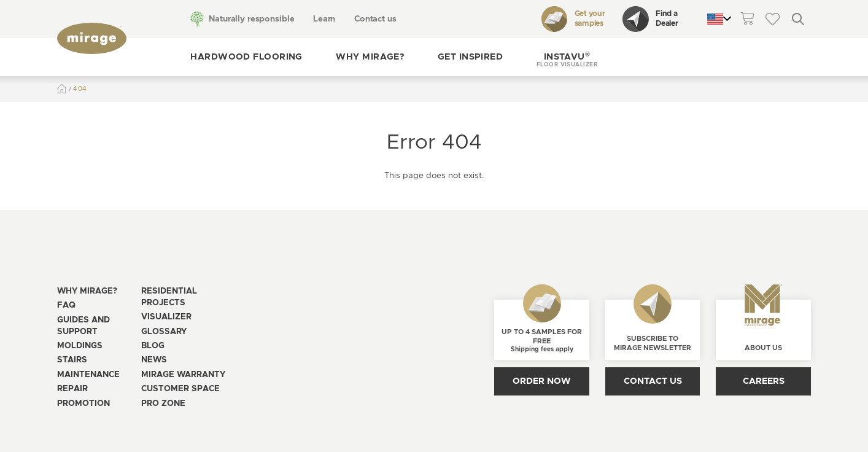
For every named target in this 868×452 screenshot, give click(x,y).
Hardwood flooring (246, 57)
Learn (324, 19)
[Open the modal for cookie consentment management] (307, 414)
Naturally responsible (251, 19)
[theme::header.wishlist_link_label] (773, 19)
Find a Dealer (650, 19)
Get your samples (573, 19)
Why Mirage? (370, 57)
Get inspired (470, 57)
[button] (567, 57)
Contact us (375, 19)
